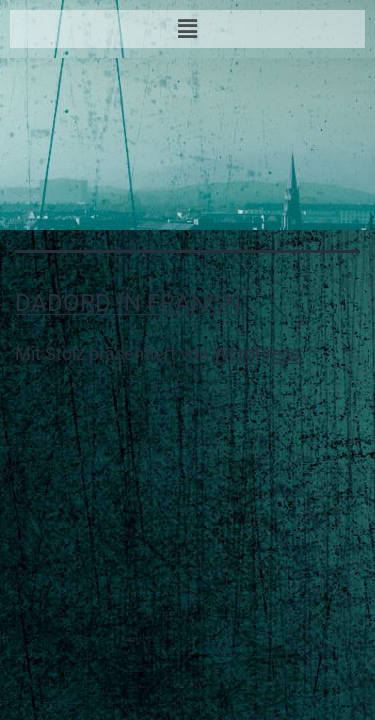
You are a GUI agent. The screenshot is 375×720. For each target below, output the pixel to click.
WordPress (256, 353)
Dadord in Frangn (128, 303)
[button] (187, 29)
